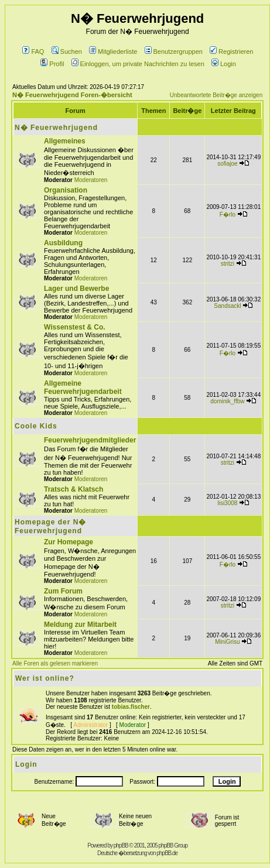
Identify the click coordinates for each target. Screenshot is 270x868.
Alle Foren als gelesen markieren (55, 663)
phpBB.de (167, 853)
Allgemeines (65, 141)
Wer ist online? (45, 678)
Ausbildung (63, 243)
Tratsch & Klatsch (74, 489)
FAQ (33, 52)
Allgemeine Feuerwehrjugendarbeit (83, 387)
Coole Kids (36, 426)
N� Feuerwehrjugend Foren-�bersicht (72, 95)
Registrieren (231, 52)
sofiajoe (227, 164)
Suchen (67, 52)
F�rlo (228, 215)
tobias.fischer (131, 707)
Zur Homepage (69, 542)
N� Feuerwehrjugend (56, 128)
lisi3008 (227, 503)
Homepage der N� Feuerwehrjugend (50, 526)
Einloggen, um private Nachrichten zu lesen (138, 64)
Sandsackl (227, 306)
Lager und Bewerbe (76, 289)
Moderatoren (91, 180)
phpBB (121, 845)
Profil (52, 64)
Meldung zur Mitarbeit (80, 625)
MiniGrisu (227, 642)
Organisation (66, 190)
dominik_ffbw (227, 401)
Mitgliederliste (113, 52)
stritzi (228, 264)
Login (224, 64)
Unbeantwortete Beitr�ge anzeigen (216, 95)
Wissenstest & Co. (75, 327)
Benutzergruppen (174, 52)
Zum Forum (63, 591)
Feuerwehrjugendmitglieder (90, 440)
